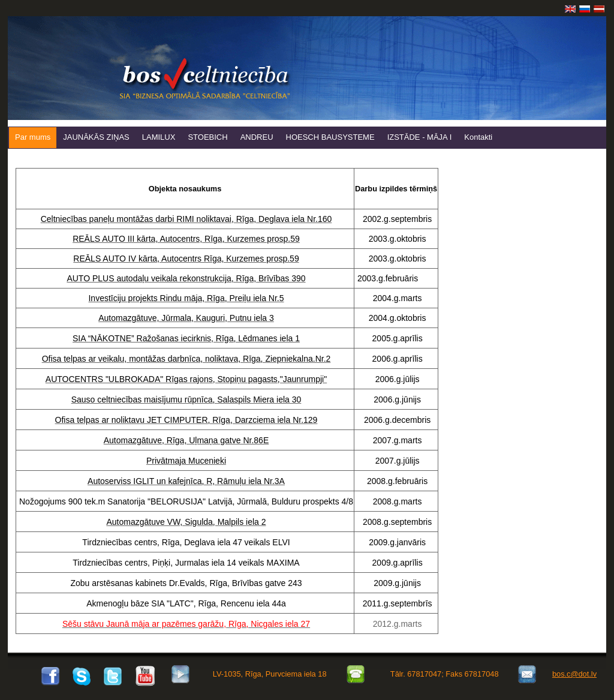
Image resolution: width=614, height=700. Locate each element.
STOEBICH (207, 137)
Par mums (33, 137)
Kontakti (478, 137)
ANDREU (257, 137)
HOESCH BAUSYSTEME (330, 137)
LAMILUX (159, 137)
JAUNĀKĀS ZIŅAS (96, 137)
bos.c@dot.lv (574, 674)
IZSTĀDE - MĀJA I (420, 137)
